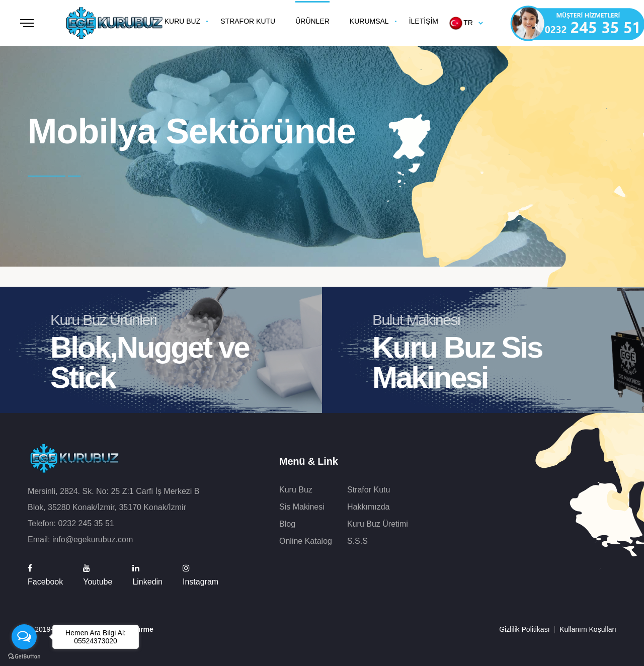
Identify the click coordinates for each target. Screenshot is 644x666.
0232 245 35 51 (86, 523)
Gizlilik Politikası (524, 629)
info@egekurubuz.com (93, 539)
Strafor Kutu (369, 490)
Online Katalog (306, 541)
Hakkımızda (368, 507)
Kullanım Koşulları (588, 629)
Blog (287, 524)
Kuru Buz (296, 490)
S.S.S (357, 541)
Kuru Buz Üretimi (378, 524)
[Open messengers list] (24, 637)
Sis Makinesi (302, 507)
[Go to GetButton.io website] (24, 656)
